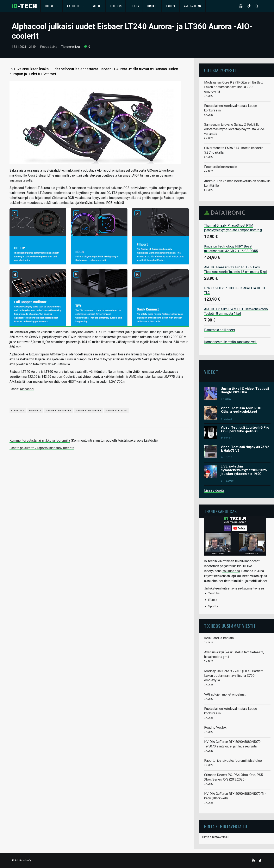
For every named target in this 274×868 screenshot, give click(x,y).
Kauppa (171, 6)
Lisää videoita (214, 491)
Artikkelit (76, 6)
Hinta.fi (152, 6)
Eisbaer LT (35, 411)
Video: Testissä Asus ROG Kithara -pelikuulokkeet (241, 410)
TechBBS (116, 6)
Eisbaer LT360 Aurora (88, 411)
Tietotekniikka (70, 47)
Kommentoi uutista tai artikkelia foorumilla (40, 441)
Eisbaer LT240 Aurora (58, 411)
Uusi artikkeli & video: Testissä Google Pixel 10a (245, 390)
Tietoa (135, 6)
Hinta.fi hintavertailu (215, 837)
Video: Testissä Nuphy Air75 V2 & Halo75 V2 (245, 449)
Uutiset (51, 6)
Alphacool (27, 389)
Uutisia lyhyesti (220, 70)
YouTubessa (231, 571)
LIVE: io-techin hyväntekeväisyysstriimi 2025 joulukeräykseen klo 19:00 (244, 470)
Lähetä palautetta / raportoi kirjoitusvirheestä (42, 448)
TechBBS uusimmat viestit (230, 626)
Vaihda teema (193, 6)
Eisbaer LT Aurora (116, 411)
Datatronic (226, 213)
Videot (97, 6)
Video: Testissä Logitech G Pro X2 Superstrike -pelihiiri (245, 429)
